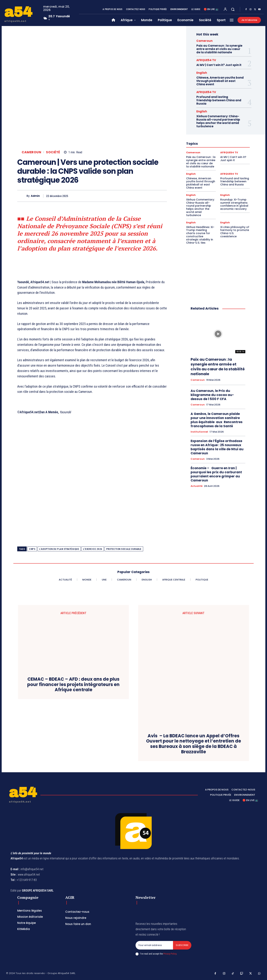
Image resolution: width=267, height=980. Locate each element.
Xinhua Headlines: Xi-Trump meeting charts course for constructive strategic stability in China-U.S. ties (200, 235)
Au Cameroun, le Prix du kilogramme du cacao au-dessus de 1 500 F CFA (212, 395)
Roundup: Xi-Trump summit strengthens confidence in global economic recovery (234, 204)
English (202, 73)
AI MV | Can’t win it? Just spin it (219, 65)
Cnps (32, 549)
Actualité (197, 486)
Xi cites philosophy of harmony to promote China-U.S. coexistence (235, 232)
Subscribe (182, 945)
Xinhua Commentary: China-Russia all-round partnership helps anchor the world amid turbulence (218, 121)
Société (53, 152)
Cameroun (31, 152)
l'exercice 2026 (93, 549)
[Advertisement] (92, 480)
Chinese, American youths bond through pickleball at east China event (220, 81)
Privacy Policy (170, 954)
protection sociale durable (124, 549)
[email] (154, 945)
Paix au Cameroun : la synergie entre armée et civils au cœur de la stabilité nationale (219, 49)
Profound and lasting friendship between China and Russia (219, 100)
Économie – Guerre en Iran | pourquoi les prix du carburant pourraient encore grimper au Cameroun (216, 474)
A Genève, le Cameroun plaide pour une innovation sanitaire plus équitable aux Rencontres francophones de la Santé (217, 420)
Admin (35, 196)
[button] (233, 9)
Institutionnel (199, 432)
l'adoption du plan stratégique (59, 549)
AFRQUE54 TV (206, 60)
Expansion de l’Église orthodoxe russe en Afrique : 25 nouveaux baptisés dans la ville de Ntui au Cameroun (217, 447)
